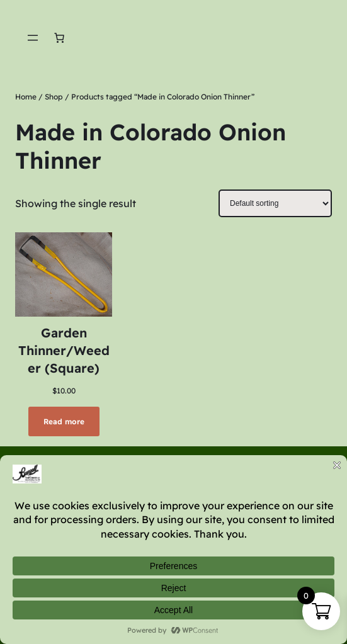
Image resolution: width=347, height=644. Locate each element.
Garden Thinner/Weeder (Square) (64, 350)
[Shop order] (275, 203)
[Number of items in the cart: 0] (59, 38)
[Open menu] (33, 38)
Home (26, 97)
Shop (54, 97)
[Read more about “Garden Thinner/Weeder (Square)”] (64, 421)
